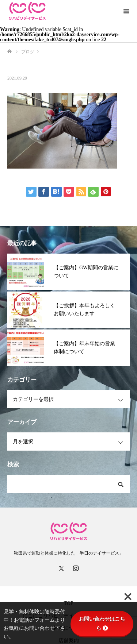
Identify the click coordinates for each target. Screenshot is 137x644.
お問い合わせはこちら (102, 623)
